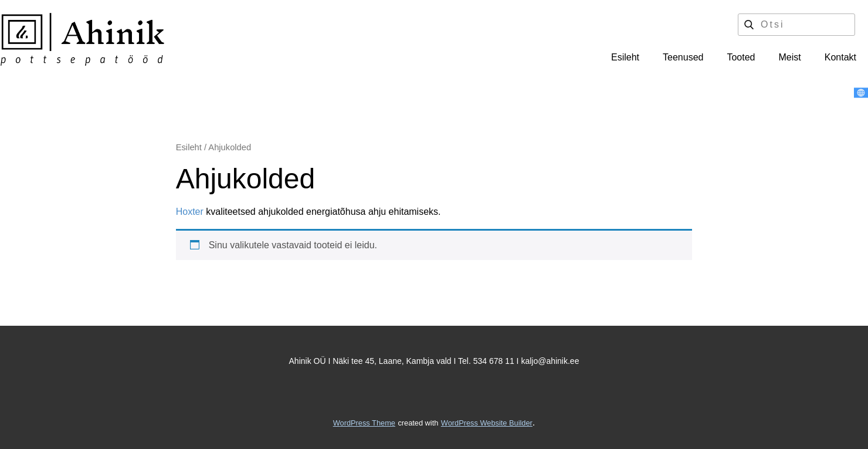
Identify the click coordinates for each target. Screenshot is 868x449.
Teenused (683, 57)
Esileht (625, 57)
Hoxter (190, 212)
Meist (790, 57)
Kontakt (840, 57)
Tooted (741, 57)
